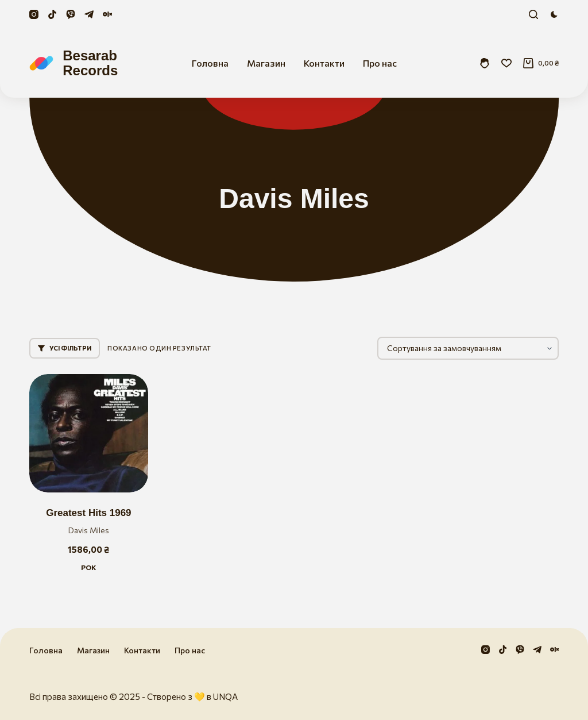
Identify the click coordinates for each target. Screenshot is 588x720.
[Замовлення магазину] (468, 348)
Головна (210, 63)
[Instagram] (34, 14)
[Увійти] (485, 63)
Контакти (324, 63)
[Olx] (107, 14)
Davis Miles (89, 530)
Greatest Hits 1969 (88, 513)
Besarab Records (90, 63)
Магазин (266, 63)
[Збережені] (506, 63)
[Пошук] (533, 14)
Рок (88, 567)
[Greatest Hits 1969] (88, 433)
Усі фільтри (65, 348)
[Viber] (71, 14)
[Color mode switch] (554, 14)
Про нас (380, 63)
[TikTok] (52, 14)
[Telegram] (89, 14)
